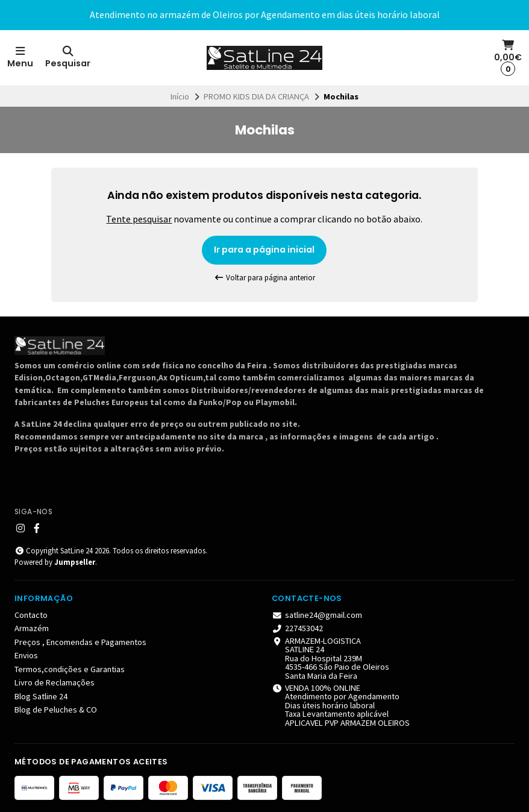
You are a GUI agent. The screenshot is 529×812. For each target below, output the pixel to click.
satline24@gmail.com (317, 615)
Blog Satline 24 (41, 696)
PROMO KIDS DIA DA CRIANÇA (256, 96)
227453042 (297, 628)
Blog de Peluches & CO (56, 710)
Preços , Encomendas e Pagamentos (80, 642)
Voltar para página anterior (264, 278)
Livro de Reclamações (55, 682)
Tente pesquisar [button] (139, 219)
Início (180, 96)
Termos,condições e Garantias (70, 669)
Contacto (31, 615)
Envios (26, 655)
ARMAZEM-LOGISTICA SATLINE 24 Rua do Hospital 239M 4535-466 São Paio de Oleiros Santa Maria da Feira (330, 658)
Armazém (32, 628)
